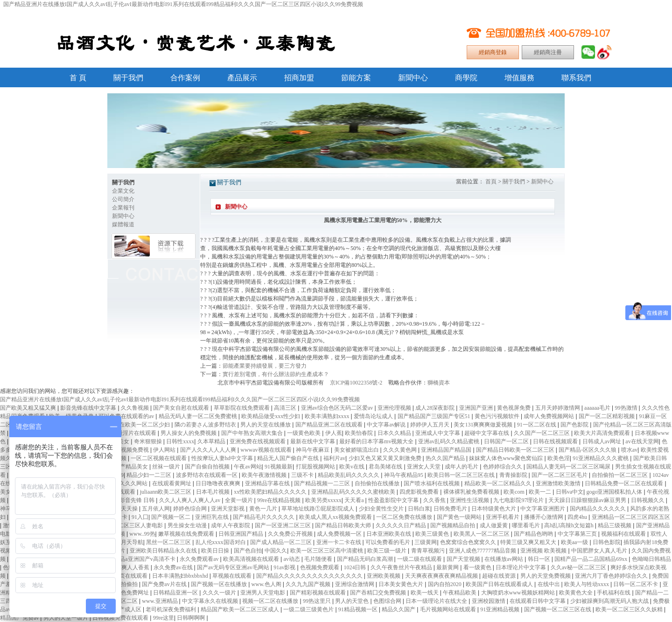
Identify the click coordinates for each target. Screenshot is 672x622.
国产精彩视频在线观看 (318, 593)
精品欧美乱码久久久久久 (349, 475)
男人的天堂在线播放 (266, 425)
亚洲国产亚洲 (477, 408)
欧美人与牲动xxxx (587, 584)
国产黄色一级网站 (460, 517)
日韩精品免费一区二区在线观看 (625, 483)
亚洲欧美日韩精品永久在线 (164, 551)
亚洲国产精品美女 (126, 467)
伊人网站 (165, 450)
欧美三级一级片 (388, 551)
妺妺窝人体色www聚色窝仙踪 (507, 458)
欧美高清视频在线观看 (252, 559)
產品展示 (242, 78)
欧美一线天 (425, 593)
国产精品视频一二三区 (323, 483)
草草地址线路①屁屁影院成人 (318, 509)
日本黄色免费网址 (127, 593)
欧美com (515, 492)
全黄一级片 (240, 500)
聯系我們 (576, 78)
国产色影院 (575, 425)
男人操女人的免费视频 (189, 433)
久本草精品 (212, 441)
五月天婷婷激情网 (558, 408)
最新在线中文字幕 (313, 441)
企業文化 (123, 191)
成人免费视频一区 (340, 534)
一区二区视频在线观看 (159, 458)
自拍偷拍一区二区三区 (620, 475)
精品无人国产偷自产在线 (289, 458)
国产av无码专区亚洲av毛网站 (234, 567)
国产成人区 (128, 609)
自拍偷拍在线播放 (378, 483)
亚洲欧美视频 (384, 576)
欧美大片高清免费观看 (603, 433)
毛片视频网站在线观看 (449, 609)
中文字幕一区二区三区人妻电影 (124, 525)
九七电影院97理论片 (519, 500)
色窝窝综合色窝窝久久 (469, 542)
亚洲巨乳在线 (213, 517)
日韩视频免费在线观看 (121, 618)
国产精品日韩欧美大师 (344, 525)
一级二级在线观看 (420, 559)
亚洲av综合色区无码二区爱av (338, 408)
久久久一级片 (220, 593)
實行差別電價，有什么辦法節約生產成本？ (276, 374)
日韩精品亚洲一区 (176, 593)
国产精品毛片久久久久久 (264, 517)
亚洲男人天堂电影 (263, 593)
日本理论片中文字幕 (521, 567)
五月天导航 (129, 542)
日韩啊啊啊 (192, 618)
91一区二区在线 (537, 425)
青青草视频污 (429, 551)
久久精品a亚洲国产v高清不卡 (140, 559)
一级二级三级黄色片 (309, 609)
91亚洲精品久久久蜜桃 (601, 458)
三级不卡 (303, 475)
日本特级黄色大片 (494, 509)
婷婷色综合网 (191, 509)
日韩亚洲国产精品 (241, 534)
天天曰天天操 (122, 509)
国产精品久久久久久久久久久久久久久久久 (310, 576)
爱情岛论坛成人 (374, 416)
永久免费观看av (200, 559)
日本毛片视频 (213, 492)
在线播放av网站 (504, 559)
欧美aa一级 (575, 542)
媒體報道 (123, 224)
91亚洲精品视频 (500, 609)
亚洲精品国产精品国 (447, 450)
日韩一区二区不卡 (636, 584)
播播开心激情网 (544, 517)
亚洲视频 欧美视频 (544, 551)
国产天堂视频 (464, 559)
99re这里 (164, 618)
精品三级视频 (615, 525)
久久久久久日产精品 (402, 525)
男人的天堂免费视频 (546, 576)
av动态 (292, 559)
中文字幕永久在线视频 (211, 601)
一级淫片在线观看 (135, 433)
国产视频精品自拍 (453, 525)
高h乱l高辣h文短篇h (569, 525)
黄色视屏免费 (514, 408)
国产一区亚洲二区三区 (283, 525)
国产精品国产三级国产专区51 (435, 416)
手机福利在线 (614, 593)
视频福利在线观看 (624, 534)
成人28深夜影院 (436, 408)
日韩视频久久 (648, 500)
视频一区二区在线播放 (271, 601)
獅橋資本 (439, 383)
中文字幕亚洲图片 (543, 509)
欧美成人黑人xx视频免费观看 (336, 517)
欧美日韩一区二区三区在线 (462, 475)
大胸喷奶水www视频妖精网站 (519, 593)
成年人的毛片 (462, 467)
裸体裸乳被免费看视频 (472, 492)
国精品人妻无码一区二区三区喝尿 (569, 467)
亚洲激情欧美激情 (559, 483)
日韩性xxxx (180, 441)
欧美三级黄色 (433, 534)
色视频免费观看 (320, 567)
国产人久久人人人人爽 (209, 450)
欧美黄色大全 (577, 593)
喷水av (629, 450)
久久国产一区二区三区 (542, 433)
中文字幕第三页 (578, 534)
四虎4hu (578, 517)
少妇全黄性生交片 (382, 509)
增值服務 (519, 78)
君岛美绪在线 (386, 467)
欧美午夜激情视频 (265, 475)
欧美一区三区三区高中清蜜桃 (327, 551)
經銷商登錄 (493, 52)
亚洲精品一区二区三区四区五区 (631, 517)
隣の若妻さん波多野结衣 (206, 425)
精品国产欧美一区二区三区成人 (241, 609)
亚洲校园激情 (489, 601)
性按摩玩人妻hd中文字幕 (223, 458)
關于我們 (128, 78)
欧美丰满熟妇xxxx (328, 416)
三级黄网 (426, 542)
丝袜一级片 (167, 467)
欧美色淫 (559, 458)
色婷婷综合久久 (503, 467)
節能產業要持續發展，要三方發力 (265, 366)
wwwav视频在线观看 (266, 450)
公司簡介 (123, 199)
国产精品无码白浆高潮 (366, 559)
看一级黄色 (478, 567)
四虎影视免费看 (420, 492)
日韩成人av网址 (602, 441)
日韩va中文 (570, 492)
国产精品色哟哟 (534, 534)
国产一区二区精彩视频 (607, 416)
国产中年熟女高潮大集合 (253, 433)
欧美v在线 (353, 467)
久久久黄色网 (401, 450)
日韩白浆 (419, 509)
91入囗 (140, 517)
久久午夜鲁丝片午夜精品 (402, 567)
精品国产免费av (20, 618)
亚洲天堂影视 (228, 509)
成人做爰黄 (494, 525)
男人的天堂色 (353, 601)
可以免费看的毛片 (388, 542)
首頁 (491, 182)
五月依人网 (156, 509)
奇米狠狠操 (149, 441)
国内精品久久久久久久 (598, 509)
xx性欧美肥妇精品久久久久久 (271, 492)
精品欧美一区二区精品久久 (499, 483)
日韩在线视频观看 (556, 441)
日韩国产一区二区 (507, 441)
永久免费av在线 (174, 567)
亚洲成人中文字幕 (438, 433)
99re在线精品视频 (280, 500)
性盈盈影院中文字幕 (394, 500)
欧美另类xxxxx (323, 500)
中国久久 (276, 551)
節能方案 (356, 78)
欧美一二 (541, 492)
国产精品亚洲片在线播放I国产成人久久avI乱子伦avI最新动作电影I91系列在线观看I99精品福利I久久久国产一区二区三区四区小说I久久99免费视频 (183, 4)
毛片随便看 (319, 559)
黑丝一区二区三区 (169, 542)
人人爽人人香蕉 (130, 567)
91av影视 (285, 567)
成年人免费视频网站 (549, 416)
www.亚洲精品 (160, 601)
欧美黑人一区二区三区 (482, 534)
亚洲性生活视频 (470, 500)
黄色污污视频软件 (498, 416)
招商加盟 (299, 78)
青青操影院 (514, 475)
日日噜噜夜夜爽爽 (219, 483)
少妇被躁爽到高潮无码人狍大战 (610, 601)
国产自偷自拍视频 (208, 467)
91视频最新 (279, 467)
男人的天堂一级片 (66, 618)
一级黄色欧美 (304, 433)
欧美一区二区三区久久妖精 (630, 609)
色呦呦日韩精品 (651, 559)
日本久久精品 (395, 433)
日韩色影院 (607, 542)
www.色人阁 (267, 584)
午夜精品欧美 (460, 593)
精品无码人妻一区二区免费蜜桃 (199, 416)
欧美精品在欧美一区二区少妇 (134, 425)
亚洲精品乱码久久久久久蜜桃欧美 (354, 492)
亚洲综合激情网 (355, 584)
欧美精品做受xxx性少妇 (271, 416)
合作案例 (185, 78)
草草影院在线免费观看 (242, 408)
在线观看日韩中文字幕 (538, 601)
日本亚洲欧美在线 (389, 534)
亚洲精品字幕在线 (268, 483)
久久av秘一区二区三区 (579, 567)
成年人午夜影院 (231, 525)
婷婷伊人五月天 (430, 425)
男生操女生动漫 (188, 525)
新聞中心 (413, 78)
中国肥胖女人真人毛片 (600, 551)
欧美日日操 (216, 551)
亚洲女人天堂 (424, 467)
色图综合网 (388, 601)
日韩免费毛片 (451, 509)
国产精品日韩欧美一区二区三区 (516, 450)
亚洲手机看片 (503, 517)
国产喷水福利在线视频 (432, 483)
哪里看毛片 (527, 525)
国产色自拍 (248, 551)
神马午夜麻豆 (313, 450)
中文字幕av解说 (387, 425)
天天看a (355, 500)
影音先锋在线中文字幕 (89, 408)
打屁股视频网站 (316, 467)
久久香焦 (435, 500)
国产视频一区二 (171, 517)
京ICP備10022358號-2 (356, 383)
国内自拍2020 (445, 584)
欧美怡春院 (360, 433)
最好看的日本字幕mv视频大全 (377, 441)
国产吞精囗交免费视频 (379, 593)
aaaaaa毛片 (598, 408)
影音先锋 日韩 (138, 500)
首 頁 (78, 78)
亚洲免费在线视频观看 (258, 441)
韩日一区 (540, 559)
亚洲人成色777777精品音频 (483, 551)
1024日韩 (355, 567)
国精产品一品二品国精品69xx (591, 559)
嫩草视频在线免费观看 (187, 534)
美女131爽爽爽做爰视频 (484, 425)
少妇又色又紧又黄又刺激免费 (386, 458)
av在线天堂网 (642, 441)
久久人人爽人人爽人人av (190, 500)
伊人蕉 (334, 433)
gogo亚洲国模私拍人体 (615, 492)
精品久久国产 (399, 609)
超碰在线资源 (500, 576)
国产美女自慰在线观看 (182, 408)
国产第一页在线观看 (123, 576)
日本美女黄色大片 (402, 584)
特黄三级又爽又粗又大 (529, 542)
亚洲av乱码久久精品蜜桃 (449, 441)
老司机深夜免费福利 (171, 609)
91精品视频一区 (359, 609)
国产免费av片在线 (165, 584)
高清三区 (286, 408)
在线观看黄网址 (172, 483)
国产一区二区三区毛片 (560, 475)
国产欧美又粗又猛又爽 (29, 408)
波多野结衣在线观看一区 (207, 475)
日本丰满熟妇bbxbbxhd (181, 576)
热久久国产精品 (446, 458)
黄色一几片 (264, 509)
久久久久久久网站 (126, 483)
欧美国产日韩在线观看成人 (500, 584)
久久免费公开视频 (291, 534)
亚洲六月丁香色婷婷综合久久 (612, 576)
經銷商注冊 (548, 52)
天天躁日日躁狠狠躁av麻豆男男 (588, 500)
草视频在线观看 (233, 576)
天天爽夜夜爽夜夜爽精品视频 (442, 576)
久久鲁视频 (136, 408)
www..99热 (142, 534)
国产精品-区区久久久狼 (588, 450)
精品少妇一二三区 (150, 475)
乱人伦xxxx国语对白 (221, 542)
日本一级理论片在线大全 (437, 601)
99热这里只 (318, 601)
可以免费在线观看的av (127, 416)
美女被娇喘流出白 (357, 450)
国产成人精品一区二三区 (282, 542)
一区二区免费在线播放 (405, 517)
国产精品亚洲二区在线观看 (330, 425)
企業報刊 (123, 208)
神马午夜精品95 (404, 475)
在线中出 (549, 584)
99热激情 (627, 408)
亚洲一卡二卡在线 (339, 542)
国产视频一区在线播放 (220, 584)
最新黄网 (448, 567)
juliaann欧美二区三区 (167, 492)
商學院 (466, 78)
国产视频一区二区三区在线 (558, 609)
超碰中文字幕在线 (487, 433)
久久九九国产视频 (309, 584)
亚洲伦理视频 (395, 408)
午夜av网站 (248, 467)
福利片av (334, 458)
